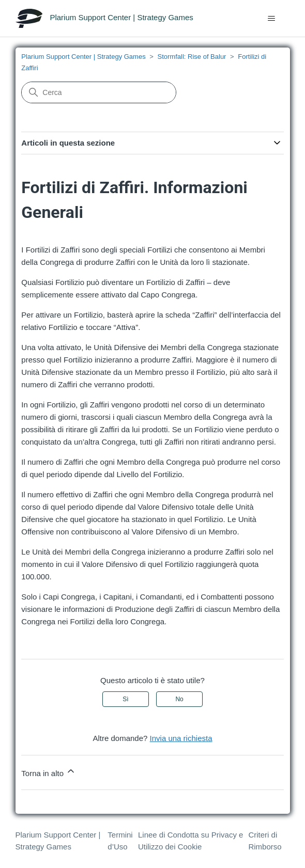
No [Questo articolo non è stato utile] (179, 699)
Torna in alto (49, 772)
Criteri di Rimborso (265, 841)
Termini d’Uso (120, 841)
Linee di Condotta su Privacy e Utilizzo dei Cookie (190, 841)
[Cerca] (99, 92)
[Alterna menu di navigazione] (272, 19)
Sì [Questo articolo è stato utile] (125, 699)
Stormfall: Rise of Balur (192, 57)
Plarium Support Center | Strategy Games (83, 57)
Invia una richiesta (181, 738)
